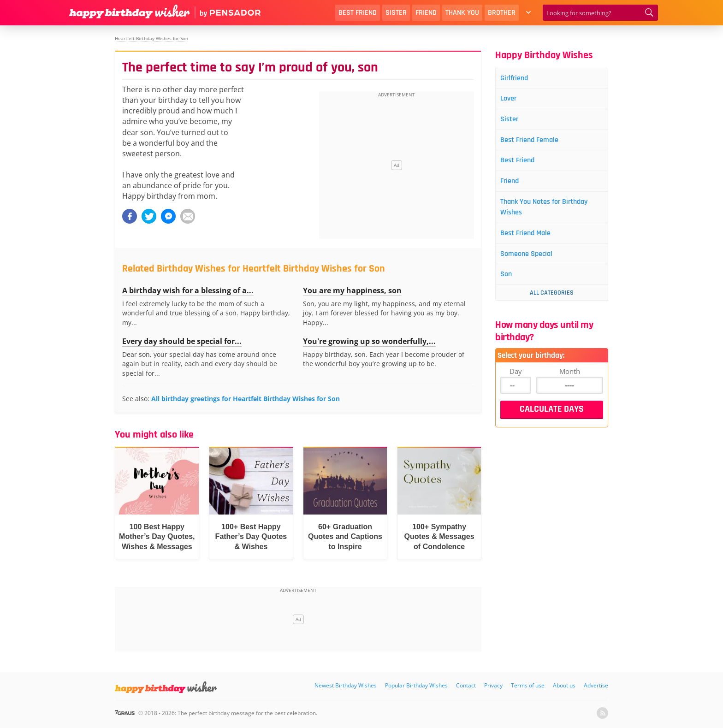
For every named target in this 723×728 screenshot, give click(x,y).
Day (516, 382)
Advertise (596, 685)
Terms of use (528, 685)
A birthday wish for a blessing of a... (188, 290)
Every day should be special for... (182, 341)
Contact (466, 685)
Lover (512, 100)
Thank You (462, 13)
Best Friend (358, 13)
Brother (502, 13)
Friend (426, 13)
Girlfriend (518, 79)
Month (570, 382)
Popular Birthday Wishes (416, 685)
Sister (396, 13)
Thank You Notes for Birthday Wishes (551, 214)
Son (509, 285)
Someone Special (531, 263)
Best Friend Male (530, 242)
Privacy (493, 685)
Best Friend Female (535, 144)
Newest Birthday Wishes (346, 685)
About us (564, 685)
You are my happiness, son (352, 290)
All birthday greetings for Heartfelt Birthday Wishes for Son (246, 399)
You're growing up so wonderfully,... (369, 341)
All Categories (552, 304)
